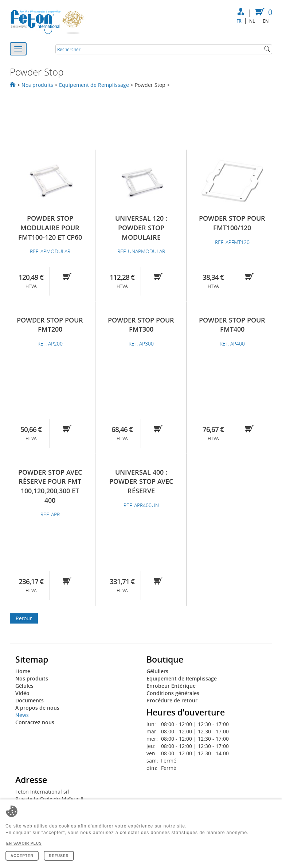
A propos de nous (37, 708)
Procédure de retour (172, 700)
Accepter (22, 856)
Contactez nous (35, 722)
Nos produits (37, 85)
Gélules (24, 686)
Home (23, 671)
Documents (30, 700)
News (22, 715)
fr (239, 21)
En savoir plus (24, 843)
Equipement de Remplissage (94, 85)
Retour (24, 618)
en (266, 21)
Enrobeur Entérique (171, 686)
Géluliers (157, 671)
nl (252, 21)
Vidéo (22, 693)
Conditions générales (173, 693)
